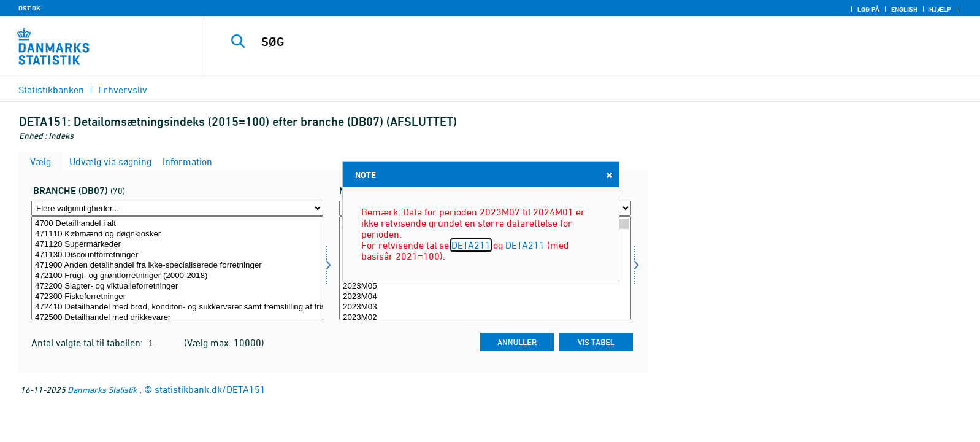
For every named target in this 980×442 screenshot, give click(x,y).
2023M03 (485, 307)
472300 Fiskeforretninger (177, 297)
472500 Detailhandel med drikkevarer (177, 318)
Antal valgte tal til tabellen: (88, 343)
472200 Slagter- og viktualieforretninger (177, 286)
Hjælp (940, 9)
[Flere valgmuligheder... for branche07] (177, 208)
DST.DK (29, 8)
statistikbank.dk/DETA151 (210, 389)
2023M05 (485, 286)
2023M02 (485, 318)
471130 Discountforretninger (177, 255)
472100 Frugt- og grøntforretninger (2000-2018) (177, 276)
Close (608, 175)
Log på (868, 9)
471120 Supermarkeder (177, 245)
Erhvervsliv (123, 90)
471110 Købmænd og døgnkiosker (177, 234)
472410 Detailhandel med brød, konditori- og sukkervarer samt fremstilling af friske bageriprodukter (177, 307)
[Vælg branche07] (177, 268)
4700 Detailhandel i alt (177, 224)
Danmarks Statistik (102, 390)
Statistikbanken (51, 90)
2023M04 (485, 297)
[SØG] (562, 42)
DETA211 (471, 245)
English (904, 9)
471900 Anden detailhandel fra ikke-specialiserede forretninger (177, 266)
